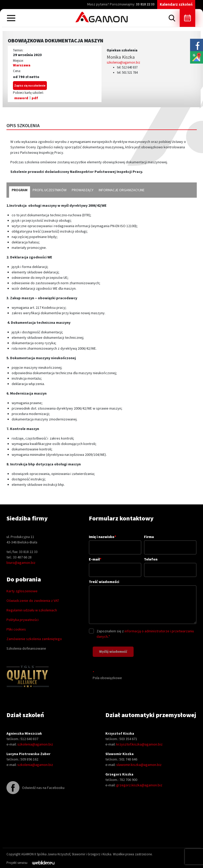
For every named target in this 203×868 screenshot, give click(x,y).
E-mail (115, 564)
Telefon (170, 564)
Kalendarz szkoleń (176, 4)
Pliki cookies (16, 629)
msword (21, 98)
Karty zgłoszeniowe (22, 591)
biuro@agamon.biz (21, 563)
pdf (35, 98)
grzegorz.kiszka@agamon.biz (139, 785)
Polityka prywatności (23, 620)
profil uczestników (50, 190)
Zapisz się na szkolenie (30, 86)
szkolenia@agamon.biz (123, 62)
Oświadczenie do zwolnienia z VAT (33, 601)
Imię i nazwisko (115, 542)
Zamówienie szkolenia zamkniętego (34, 639)
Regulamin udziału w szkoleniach (32, 610)
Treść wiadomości (143, 602)
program (20, 190)
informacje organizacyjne (122, 190)
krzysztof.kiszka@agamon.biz (139, 744)
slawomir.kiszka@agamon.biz (139, 765)
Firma (170, 542)
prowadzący (83, 190)
